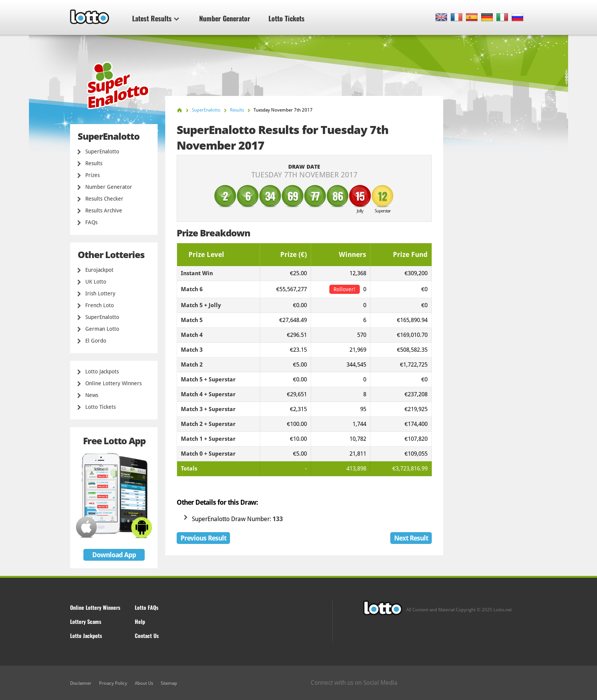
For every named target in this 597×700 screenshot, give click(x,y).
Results (94, 163)
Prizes (93, 175)
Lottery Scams (86, 621)
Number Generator (225, 18)
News (92, 395)
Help (140, 621)
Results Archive (104, 210)
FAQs (91, 222)
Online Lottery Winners (113, 383)
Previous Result (203, 538)
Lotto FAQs (147, 607)
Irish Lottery (100, 293)
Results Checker (104, 199)
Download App (114, 555)
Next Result (411, 538)
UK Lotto (96, 282)
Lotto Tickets (287, 18)
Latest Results (156, 18)
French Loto (100, 305)
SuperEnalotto (102, 151)
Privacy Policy (113, 683)
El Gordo (96, 341)
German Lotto (102, 329)
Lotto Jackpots (102, 372)
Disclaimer (81, 683)
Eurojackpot (99, 270)
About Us (144, 683)
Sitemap (169, 683)
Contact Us (147, 635)
